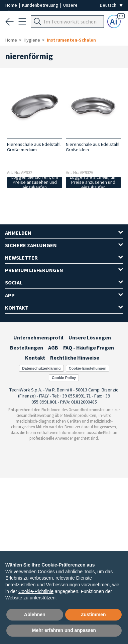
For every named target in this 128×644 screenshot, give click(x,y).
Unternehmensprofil (38, 337)
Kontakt (35, 358)
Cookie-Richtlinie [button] (36, 591)
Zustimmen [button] (93, 614)
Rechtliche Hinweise (75, 358)
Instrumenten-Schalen (71, 40)
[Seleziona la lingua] (111, 5)
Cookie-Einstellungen (88, 368)
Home (12, 5)
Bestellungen (27, 347)
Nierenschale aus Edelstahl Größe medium (34, 147)
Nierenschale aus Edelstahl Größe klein (93, 147)
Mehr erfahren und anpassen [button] (64, 630)
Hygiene (32, 40)
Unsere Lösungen (90, 337)
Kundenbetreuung (41, 5)
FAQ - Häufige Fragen (89, 347)
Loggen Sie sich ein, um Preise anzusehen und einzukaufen (35, 182)
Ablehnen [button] (35, 614)
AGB (53, 347)
